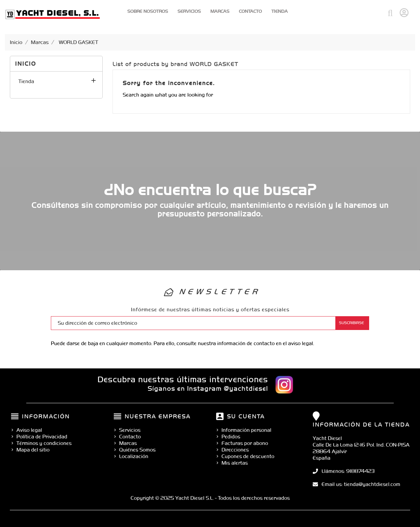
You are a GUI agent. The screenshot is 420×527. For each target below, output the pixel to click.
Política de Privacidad (42, 437)
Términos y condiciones (44, 443)
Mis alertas (235, 463)
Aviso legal (29, 430)
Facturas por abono (245, 443)
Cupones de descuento (248, 456)
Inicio (26, 64)
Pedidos (231, 437)
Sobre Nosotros (148, 11)
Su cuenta (246, 416)
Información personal (246, 430)
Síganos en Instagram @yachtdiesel (208, 388)
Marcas (220, 11)
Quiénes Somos (137, 450)
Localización (134, 456)
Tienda (280, 11)
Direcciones (235, 450)
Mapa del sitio (33, 450)
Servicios (189, 11)
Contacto (250, 11)
